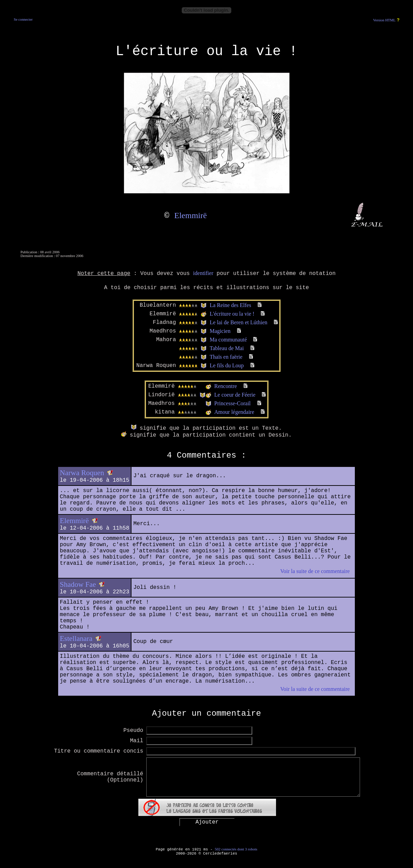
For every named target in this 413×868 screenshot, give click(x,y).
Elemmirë (190, 215)
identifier (203, 273)
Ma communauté (228, 340)
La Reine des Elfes (230, 305)
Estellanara (76, 639)
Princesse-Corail (233, 403)
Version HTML (384, 20)
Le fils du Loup (227, 365)
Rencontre (226, 386)
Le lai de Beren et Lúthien (238, 322)
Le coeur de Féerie (235, 395)
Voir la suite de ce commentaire (315, 571)
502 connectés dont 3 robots (236, 849)
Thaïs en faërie (226, 357)
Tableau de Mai (227, 348)
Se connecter (23, 19)
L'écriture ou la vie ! (232, 314)
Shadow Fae (78, 584)
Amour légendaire (234, 412)
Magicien (220, 331)
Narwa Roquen (82, 473)
